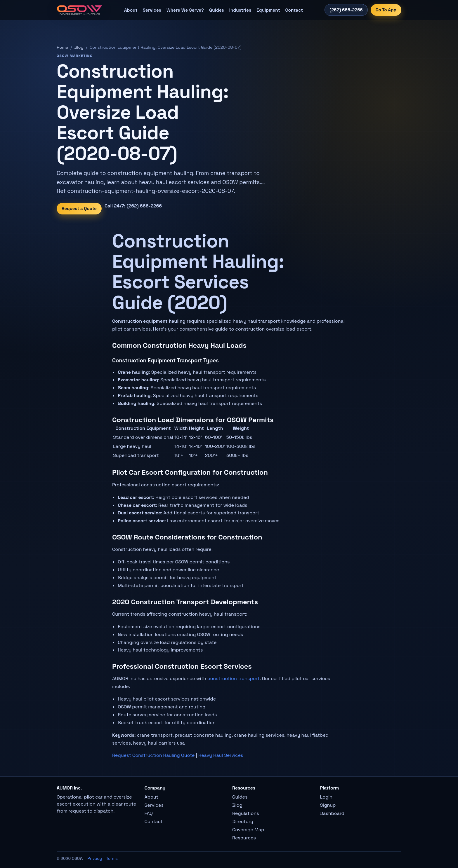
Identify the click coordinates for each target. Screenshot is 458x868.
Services (152, 10)
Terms (112, 858)
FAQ (149, 813)
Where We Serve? (185, 10)
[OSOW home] (80, 10)
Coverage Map (248, 830)
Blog (79, 47)
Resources (244, 838)
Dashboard (332, 813)
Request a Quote (79, 209)
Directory (243, 821)
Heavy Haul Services (221, 755)
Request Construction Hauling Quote (153, 755)
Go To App (386, 10)
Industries (240, 10)
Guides (217, 10)
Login (326, 797)
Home (62, 47)
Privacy (95, 858)
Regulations (246, 813)
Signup (328, 805)
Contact (294, 10)
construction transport (234, 678)
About (131, 10)
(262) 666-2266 (346, 10)
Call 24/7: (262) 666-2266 (133, 206)
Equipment (268, 10)
